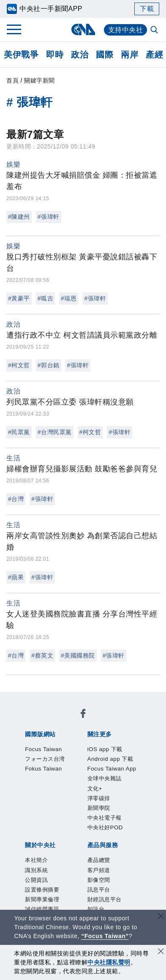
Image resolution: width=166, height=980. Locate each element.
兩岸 (129, 55)
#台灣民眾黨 (55, 432)
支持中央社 (126, 30)
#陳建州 (19, 217)
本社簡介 (36, 813)
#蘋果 (16, 577)
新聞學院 (80, 779)
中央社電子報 (119, 779)
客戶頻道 (68, 859)
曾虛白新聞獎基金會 (56, 904)
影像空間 (99, 859)
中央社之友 (118, 870)
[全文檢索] (155, 30)
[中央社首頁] (83, 29)
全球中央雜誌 (109, 767)
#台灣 (16, 499)
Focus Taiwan (45, 721)
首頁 (12, 80)
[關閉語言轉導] (161, 917)
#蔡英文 (42, 655)
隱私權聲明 (40, 836)
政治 (80, 55)
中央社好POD (45, 790)
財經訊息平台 (52, 870)
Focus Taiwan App (53, 767)
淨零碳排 (49, 779)
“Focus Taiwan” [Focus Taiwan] (105, 936)
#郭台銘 (49, 365)
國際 (105, 55)
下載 (147, 9)
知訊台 (87, 870)
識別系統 (68, 813)
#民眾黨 (19, 432)
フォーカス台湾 (97, 721)
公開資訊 (99, 813)
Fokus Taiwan (45, 733)
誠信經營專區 (115, 824)
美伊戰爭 (21, 55)
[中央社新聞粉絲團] (23, 699)
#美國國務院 (78, 655)
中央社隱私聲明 (109, 962)
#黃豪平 (19, 298)
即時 (55, 55)
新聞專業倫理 (68, 824)
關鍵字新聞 (39, 80)
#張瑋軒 (49, 217)
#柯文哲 (19, 365)
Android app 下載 (98, 756)
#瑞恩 (69, 298)
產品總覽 (36, 859)
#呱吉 (45, 298)
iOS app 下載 (44, 756)
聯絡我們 (76, 836)
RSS (29, 881)
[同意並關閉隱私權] (161, 952)
